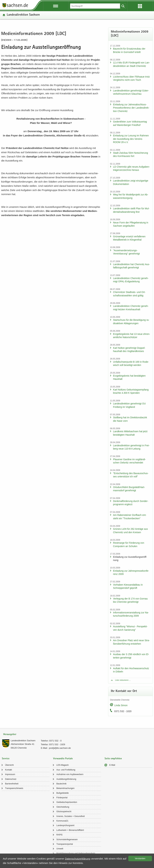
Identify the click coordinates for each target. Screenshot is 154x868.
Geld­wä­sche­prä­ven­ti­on (67, 802)
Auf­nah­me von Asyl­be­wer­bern (70, 774)
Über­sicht (9, 765)
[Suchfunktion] (95, 6)
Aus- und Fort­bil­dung (66, 770)
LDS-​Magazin (63, 765)
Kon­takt (9, 770)
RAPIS (59, 835)
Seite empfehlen (113, 759)
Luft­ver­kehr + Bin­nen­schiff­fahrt (70, 830)
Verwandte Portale (63, 759)
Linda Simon (121, 705)
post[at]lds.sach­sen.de (60, 748)
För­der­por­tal (62, 798)
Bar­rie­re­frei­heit (12, 784)
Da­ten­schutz (11, 779)
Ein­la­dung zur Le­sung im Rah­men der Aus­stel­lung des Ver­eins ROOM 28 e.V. (131, 139)
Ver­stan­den (140, 859)
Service (6, 759)
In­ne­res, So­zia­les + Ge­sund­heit (70, 816)
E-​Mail (112, 765)
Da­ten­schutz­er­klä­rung (78, 859)
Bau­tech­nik (61, 784)
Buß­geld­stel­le (63, 793)
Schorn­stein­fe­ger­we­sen (67, 840)
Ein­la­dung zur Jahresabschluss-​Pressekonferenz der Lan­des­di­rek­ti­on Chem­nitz (131, 108)
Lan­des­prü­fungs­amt (65, 825)
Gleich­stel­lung (63, 807)
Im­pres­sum (10, 774)
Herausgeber (10, 734)
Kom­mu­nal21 (62, 821)
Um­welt (60, 849)
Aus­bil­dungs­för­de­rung (66, 779)
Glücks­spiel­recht (64, 812)
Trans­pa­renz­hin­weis (14, 788)
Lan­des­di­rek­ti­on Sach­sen (23, 15)
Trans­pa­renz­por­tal (65, 844)
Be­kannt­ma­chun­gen (65, 788)
